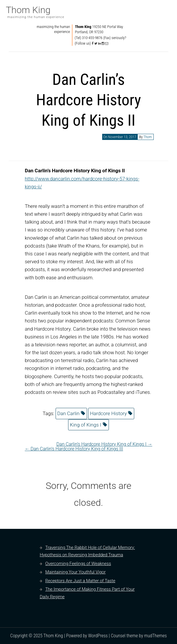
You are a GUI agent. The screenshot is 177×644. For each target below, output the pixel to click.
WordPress (98, 636)
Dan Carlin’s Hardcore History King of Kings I (104, 444)
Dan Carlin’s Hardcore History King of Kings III (74, 449)
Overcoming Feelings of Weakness (78, 564)
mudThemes (155, 636)
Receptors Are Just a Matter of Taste (80, 581)
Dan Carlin (69, 413)
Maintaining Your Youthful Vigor (75, 572)
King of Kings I (85, 425)
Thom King (28, 10)
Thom (148, 137)
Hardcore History (108, 413)
